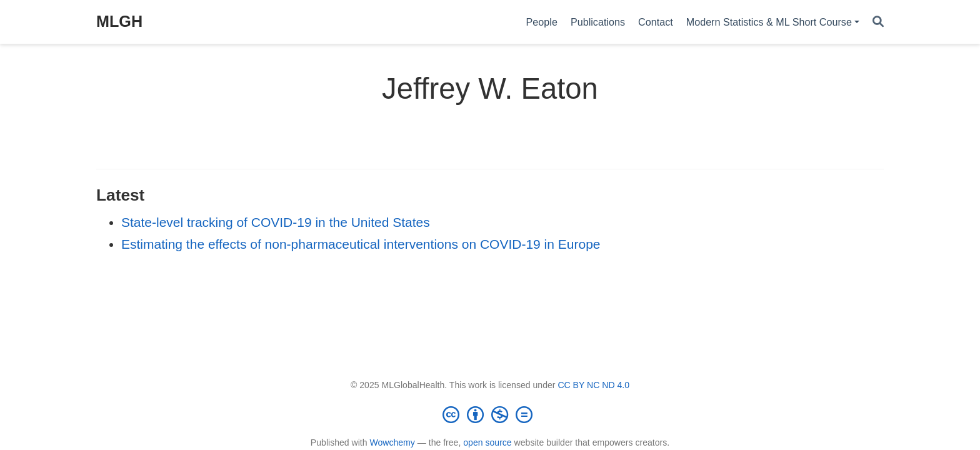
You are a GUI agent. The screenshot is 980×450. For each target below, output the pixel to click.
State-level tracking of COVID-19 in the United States (276, 222)
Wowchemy (392, 442)
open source (487, 442)
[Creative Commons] (490, 414)
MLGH (119, 21)
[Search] (878, 22)
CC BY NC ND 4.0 (593, 385)
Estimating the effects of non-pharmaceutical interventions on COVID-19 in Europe (361, 244)
